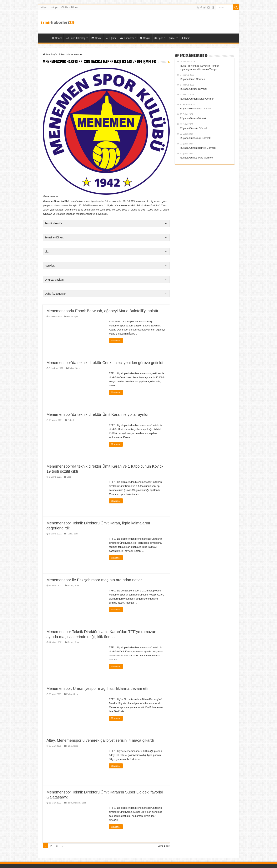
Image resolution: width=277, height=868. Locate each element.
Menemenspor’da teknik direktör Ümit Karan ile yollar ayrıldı (98, 414)
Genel (57, 38)
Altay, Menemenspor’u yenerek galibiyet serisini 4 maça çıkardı (100, 740)
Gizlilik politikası (70, 7)
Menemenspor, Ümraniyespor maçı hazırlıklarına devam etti (97, 689)
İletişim (44, 7)
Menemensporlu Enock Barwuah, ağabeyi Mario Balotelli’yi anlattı (102, 311)
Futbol (70, 316)
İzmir (186, 38)
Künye (54, 7)
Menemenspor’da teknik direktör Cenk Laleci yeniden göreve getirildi (105, 363)
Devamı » (116, 340)
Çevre (97, 38)
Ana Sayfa (50, 54)
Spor (159, 38)
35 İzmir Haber (45, 38)
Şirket (172, 38)
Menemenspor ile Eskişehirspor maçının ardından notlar (94, 580)
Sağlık (145, 38)
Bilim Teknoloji (76, 38)
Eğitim (111, 38)
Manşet (77, 803)
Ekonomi (127, 38)
